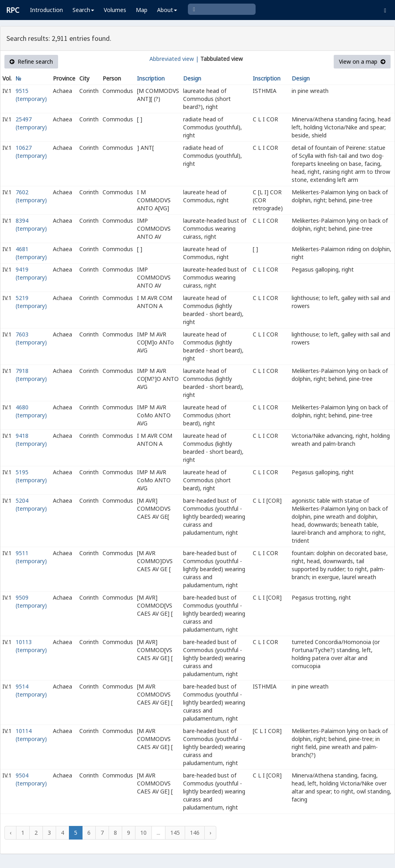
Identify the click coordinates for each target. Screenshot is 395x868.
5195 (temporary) (31, 476)
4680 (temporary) (31, 411)
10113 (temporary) (31, 646)
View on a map (362, 61)
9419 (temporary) (31, 273)
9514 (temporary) (31, 690)
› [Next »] (210, 833)
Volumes (115, 10)
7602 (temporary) (31, 196)
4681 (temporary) (31, 253)
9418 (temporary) (31, 440)
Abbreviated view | (174, 59)
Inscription (151, 78)
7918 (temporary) (31, 375)
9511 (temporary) (31, 557)
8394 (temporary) (31, 225)
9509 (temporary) (31, 601)
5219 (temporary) (31, 302)
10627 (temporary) (31, 152)
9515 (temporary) (31, 95)
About (167, 10)
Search (83, 10)
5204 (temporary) (31, 504)
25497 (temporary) (31, 123)
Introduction (46, 10)
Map (142, 10)
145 (175, 833)
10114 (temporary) (31, 735)
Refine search (31, 61)
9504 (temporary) (31, 779)
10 (143, 833)
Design (192, 78)
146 (195, 833)
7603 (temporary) (31, 338)
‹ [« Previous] (10, 833)
